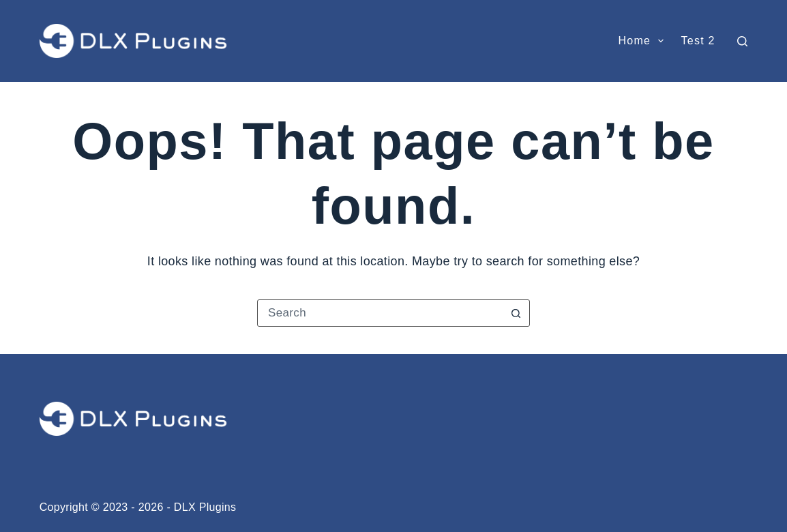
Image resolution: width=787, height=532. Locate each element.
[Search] (742, 41)
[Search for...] (380, 313)
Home (643, 41)
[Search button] (516, 313)
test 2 (698, 41)
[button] (661, 41)
